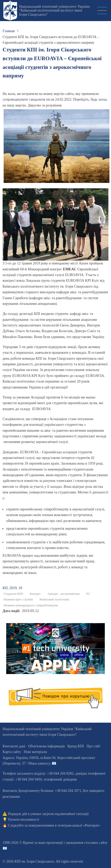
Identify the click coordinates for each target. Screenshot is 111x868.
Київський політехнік (54, 599)
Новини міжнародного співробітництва (31, 605)
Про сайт (94, 746)
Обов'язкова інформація (46, 746)
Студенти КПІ (13, 594)
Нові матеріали (35, 752)
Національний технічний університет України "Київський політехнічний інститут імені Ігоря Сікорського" (54, 11)
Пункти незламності (24, 820)
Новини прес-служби (18, 599)
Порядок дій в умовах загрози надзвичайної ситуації (48, 814)
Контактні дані (14, 746)
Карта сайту (12, 752)
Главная (9, 31)
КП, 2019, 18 (12, 588)
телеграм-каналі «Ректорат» (79, 825)
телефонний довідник (60, 779)
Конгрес (35, 594)
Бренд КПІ (76, 746)
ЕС (88, 594)
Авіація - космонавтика (64, 594)
